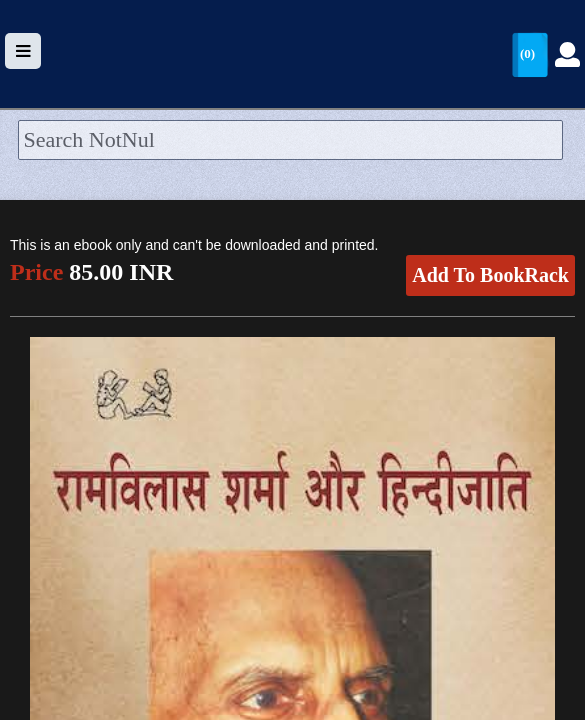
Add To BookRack (490, 275)
